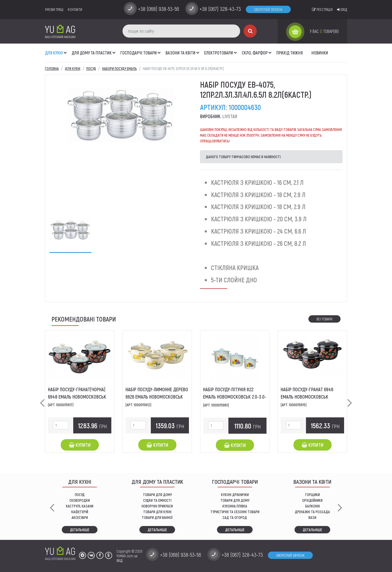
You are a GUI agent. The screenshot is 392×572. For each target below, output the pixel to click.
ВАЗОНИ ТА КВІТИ (180, 53)
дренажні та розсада (312, 512)
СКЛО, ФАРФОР (255, 53)
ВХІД (120, 560)
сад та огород (235, 517)
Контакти (75, 9)
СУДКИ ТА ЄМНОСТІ (157, 500)
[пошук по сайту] (181, 31)
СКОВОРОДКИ (80, 500)
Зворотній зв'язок (268, 9)
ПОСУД (80, 495)
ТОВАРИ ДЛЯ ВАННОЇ (157, 517)
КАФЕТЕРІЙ (80, 512)
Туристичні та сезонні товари (235, 512)
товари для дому (235, 500)
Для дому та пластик (92, 53)
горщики (313, 495)
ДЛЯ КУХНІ (54, 53)
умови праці (54, 9)
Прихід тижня (290, 53)
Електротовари (219, 53)
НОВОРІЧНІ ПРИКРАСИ (157, 506)
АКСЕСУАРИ (80, 517)
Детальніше (80, 530)
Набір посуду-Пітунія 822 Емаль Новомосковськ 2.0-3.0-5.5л (235, 397)
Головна (52, 68)
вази (312, 517)
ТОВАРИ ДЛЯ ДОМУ (157, 495)
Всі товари (324, 319)
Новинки (320, 53)
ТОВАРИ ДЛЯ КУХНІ (157, 512)
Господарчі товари (139, 53)
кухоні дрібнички (235, 495)
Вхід (342, 9)
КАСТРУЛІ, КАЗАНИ (80, 506)
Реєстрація (322, 9)
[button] (65, 50)
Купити (80, 445)
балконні (313, 506)
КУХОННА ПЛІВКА (235, 506)
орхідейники (312, 500)
